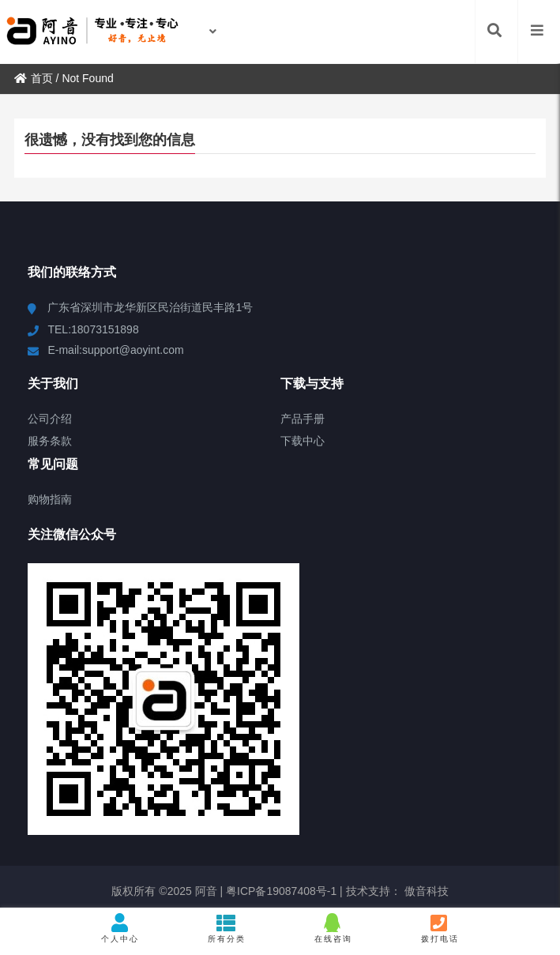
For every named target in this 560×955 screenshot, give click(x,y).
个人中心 (120, 928)
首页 (34, 78)
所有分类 (227, 928)
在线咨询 (334, 928)
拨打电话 (440, 928)
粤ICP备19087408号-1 (280, 891)
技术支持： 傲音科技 (397, 891)
